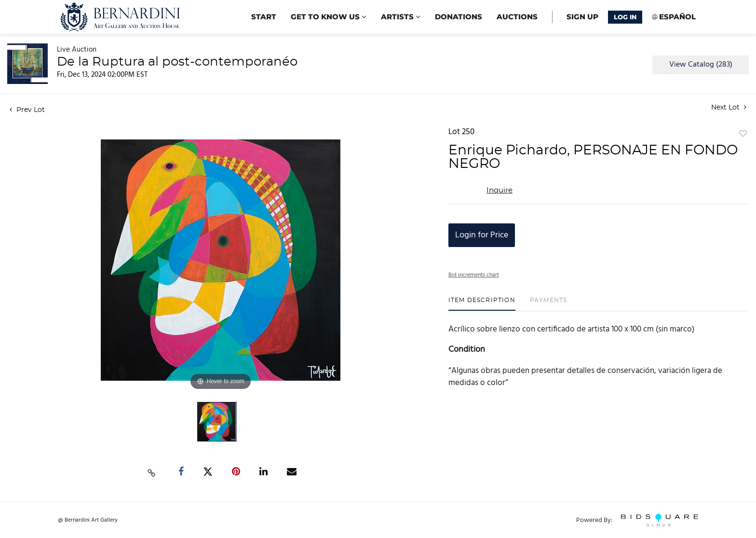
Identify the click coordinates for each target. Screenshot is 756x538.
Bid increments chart (474, 275)
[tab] (482, 304)
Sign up (582, 17)
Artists (401, 17)
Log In (625, 17)
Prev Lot (27, 110)
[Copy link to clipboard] (152, 472)
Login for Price (482, 235)
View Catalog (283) (701, 65)
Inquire (499, 190)
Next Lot (729, 107)
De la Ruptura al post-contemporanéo (177, 62)
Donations (459, 17)
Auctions (517, 17)
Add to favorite (743, 134)
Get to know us (329, 17)
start (264, 17)
